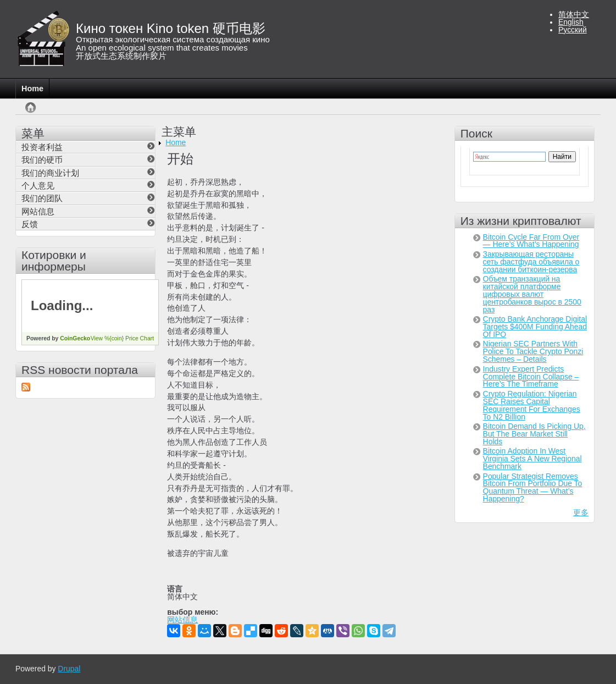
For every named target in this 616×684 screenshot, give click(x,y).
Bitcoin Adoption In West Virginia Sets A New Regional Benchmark (532, 459)
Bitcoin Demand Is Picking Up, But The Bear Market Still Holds (534, 434)
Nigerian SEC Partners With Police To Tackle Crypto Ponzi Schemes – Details (533, 351)
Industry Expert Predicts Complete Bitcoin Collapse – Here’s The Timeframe (531, 377)
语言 (175, 589)
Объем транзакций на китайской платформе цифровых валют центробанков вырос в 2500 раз (532, 294)
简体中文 (574, 14)
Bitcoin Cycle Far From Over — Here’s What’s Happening (531, 241)
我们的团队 (42, 198)
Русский (573, 30)
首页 (29, 113)
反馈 (30, 224)
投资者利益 (42, 147)
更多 (581, 512)
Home (32, 89)
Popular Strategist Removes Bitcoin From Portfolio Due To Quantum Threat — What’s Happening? (533, 488)
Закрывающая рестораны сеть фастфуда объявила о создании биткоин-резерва (531, 262)
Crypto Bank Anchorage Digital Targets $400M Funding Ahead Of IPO (535, 327)
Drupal (69, 669)
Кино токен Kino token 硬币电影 (171, 28)
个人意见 (38, 186)
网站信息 (182, 620)
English (571, 22)
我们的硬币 (42, 160)
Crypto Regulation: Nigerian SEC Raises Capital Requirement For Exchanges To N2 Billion (532, 405)
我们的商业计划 (50, 173)
